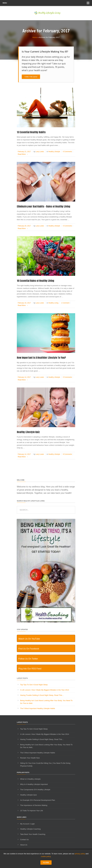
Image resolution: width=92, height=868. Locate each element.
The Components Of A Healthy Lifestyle (35, 790)
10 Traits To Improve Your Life (32, 811)
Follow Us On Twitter (28, 659)
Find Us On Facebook (29, 649)
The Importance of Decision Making (34, 805)
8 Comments (67, 454)
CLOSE (46, 863)
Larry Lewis (40, 152)
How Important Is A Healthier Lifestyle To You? (41, 358)
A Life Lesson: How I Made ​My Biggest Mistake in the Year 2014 (45, 690)
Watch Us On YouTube (29, 639)
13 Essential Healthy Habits (31, 132)
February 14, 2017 (24, 377)
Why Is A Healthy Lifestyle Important (34, 784)
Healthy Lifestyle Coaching (30, 829)
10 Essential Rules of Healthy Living (35, 281)
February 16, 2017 (24, 303)
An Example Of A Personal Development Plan (38, 800)
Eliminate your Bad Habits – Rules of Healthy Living (43, 206)
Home (35, 37)
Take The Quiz (31, 77)
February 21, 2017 (24, 152)
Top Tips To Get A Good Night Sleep (34, 685)
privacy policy (80, 854)
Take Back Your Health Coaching (33, 834)
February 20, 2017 (24, 226)
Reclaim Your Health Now (30, 758)
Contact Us (24, 840)
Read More (23, 154)
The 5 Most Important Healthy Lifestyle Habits (38, 708)
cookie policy (46, 856)
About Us (24, 845)
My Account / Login (27, 824)
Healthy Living (53, 303)
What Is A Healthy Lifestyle (30, 779)
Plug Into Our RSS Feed (30, 669)
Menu (46, 3)
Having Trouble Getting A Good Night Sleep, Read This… (42, 695)
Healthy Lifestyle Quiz (28, 432)
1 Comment (65, 303)
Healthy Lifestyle (54, 152)
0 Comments (67, 152)
